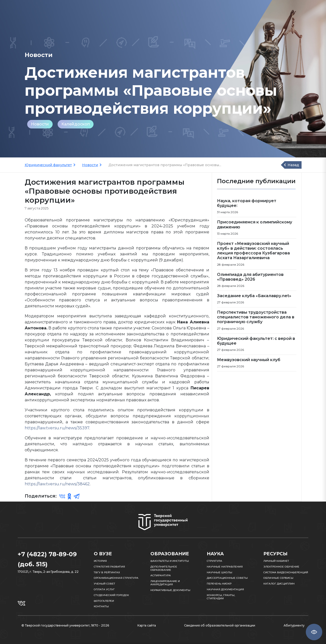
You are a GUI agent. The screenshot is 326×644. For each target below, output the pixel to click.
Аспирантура (161, 575)
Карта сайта (147, 625)
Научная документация (225, 589)
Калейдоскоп (76, 124)
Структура (215, 561)
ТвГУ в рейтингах (107, 572)
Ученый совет (105, 584)
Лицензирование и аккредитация (165, 583)
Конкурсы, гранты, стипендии (221, 597)
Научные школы (219, 572)
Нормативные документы (170, 590)
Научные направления (225, 567)
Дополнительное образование (164, 568)
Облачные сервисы (278, 578)
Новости (40, 124)
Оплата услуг (104, 589)
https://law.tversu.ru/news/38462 (57, 484)
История (100, 561)
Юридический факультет (48, 165)
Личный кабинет (276, 561)
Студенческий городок (111, 595)
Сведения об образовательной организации (220, 625)
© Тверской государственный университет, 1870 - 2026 (65, 625)
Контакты (101, 606)
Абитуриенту (294, 625)
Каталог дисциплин (279, 584)
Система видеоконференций (286, 572)
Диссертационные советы (227, 578)
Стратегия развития (109, 567)
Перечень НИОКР (219, 584)
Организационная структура (116, 578)
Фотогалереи (104, 601)
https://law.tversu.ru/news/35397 (57, 428)
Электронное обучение (281, 567)
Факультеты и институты (170, 561)
